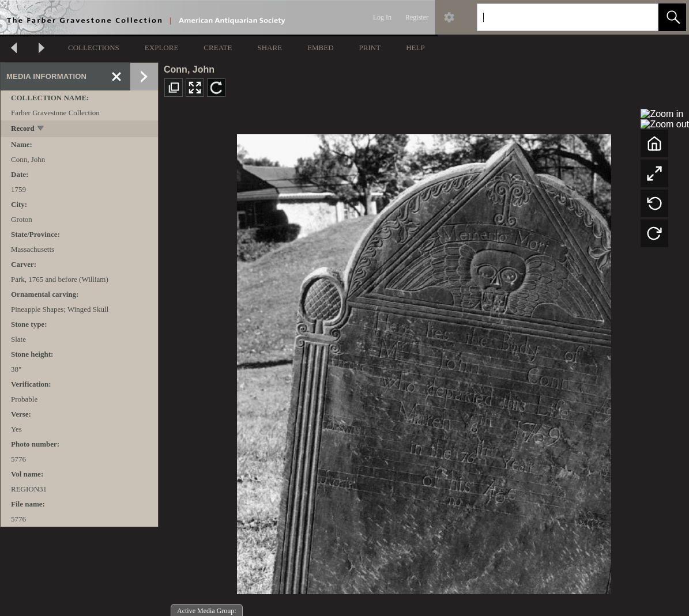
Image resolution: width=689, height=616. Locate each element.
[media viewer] (424, 361)
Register (417, 17)
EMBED (321, 48)
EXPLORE (162, 48)
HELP (415, 48)
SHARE (270, 48)
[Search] (554, 17)
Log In (382, 17)
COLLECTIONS (94, 48)
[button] (672, 17)
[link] (640, 17)
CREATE (218, 48)
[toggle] (41, 129)
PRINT (370, 48)
